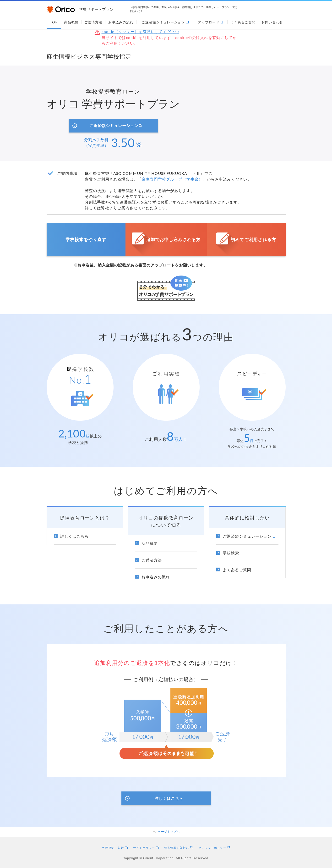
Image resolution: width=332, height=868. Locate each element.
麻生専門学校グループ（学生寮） (172, 179)
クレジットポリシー (214, 848)
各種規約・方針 (115, 848)
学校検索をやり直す (86, 239)
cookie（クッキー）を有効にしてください (140, 31)
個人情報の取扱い (179, 848)
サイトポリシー (146, 848)
